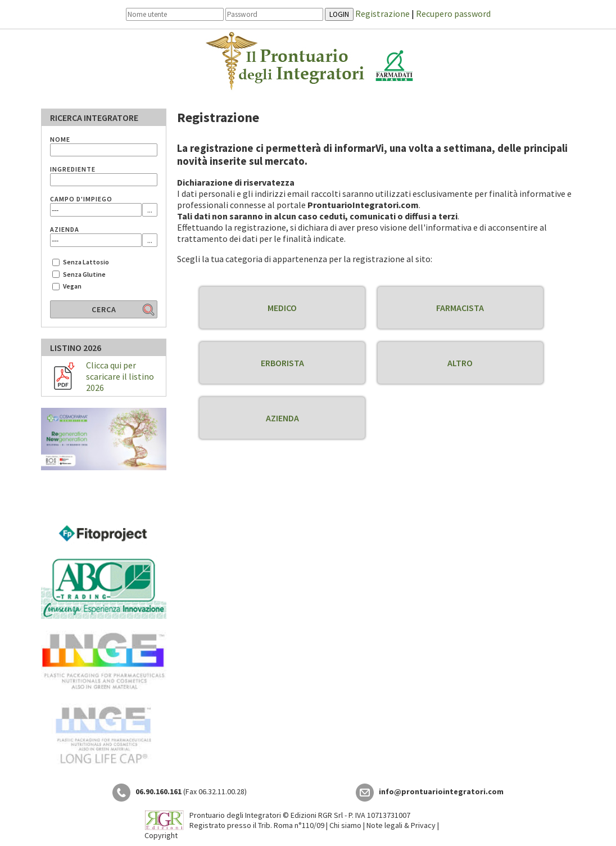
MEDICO (282, 308)
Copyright (161, 835)
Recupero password (453, 13)
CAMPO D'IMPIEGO (81, 199)
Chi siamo (345, 825)
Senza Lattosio (86, 262)
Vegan (72, 286)
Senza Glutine (84, 274)
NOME (60, 139)
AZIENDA (282, 418)
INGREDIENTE (73, 169)
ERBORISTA (282, 363)
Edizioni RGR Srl (317, 815)
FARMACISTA (460, 308)
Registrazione (382, 13)
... (150, 210)
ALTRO (460, 363)
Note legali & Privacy (401, 825)
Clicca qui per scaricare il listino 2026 (120, 376)
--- (55, 210)
